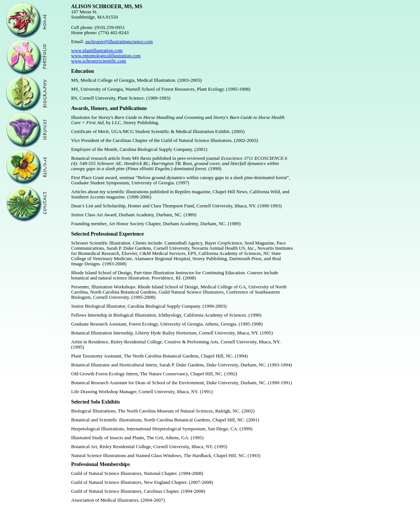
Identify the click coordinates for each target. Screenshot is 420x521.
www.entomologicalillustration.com (106, 56)
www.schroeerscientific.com (99, 61)
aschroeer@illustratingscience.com (119, 41)
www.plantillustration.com (97, 50)
